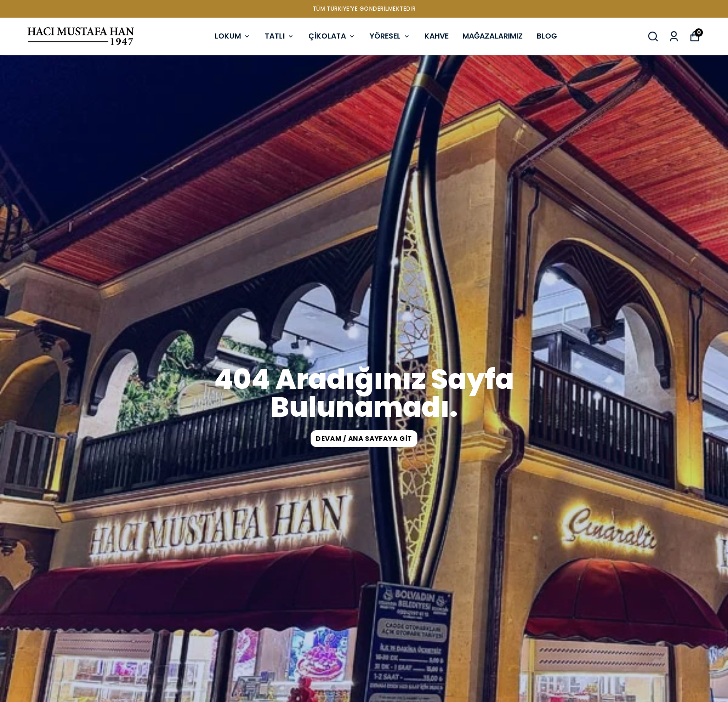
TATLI (279, 36)
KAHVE (436, 36)
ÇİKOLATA (332, 36)
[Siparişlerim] (674, 36)
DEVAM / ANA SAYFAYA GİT (364, 439)
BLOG (547, 36)
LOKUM (233, 36)
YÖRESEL (390, 36)
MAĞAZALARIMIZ (493, 36)
